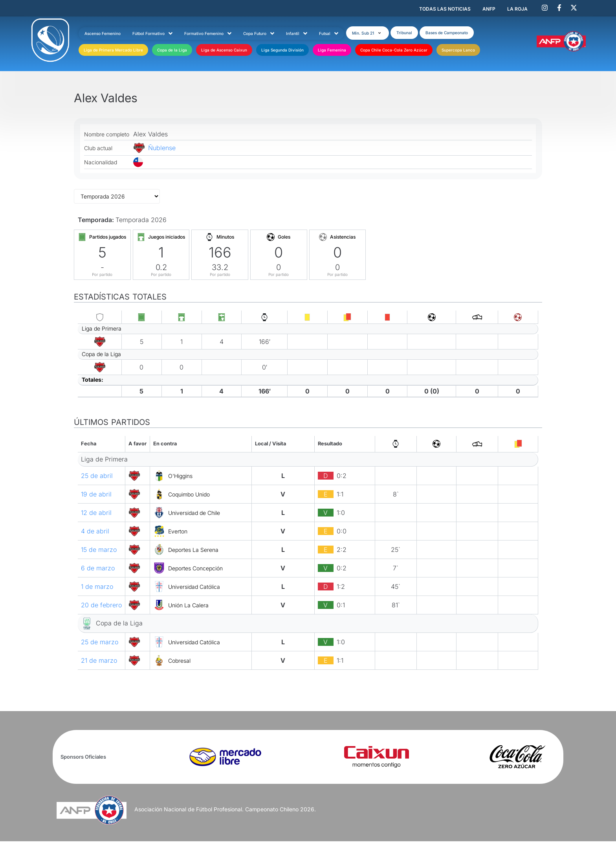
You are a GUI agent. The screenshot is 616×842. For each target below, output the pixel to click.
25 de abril (97, 476)
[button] (374, 33)
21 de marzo (99, 661)
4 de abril (95, 532)
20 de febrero (101, 606)
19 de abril (96, 495)
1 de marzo (97, 587)
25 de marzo (100, 643)
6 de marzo (98, 569)
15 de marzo (99, 550)
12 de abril (96, 513)
